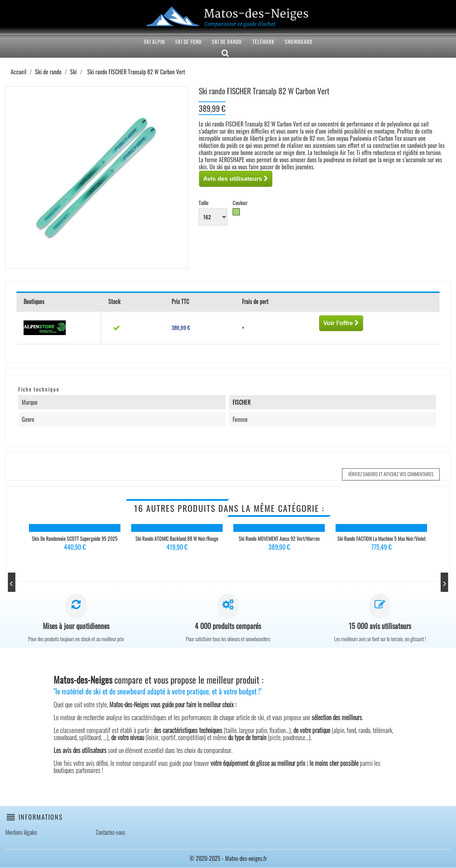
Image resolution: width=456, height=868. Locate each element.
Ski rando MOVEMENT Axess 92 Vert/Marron (279, 538)
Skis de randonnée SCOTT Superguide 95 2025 (75, 538)
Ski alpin (154, 42)
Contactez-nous (111, 833)
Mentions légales (21, 833)
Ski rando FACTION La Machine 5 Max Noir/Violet (381, 538)
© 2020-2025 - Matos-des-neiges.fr (228, 859)
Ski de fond (188, 42)
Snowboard (299, 42)
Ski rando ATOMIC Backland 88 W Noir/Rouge (177, 538)
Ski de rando (227, 42)
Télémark (263, 42)
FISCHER (242, 402)
